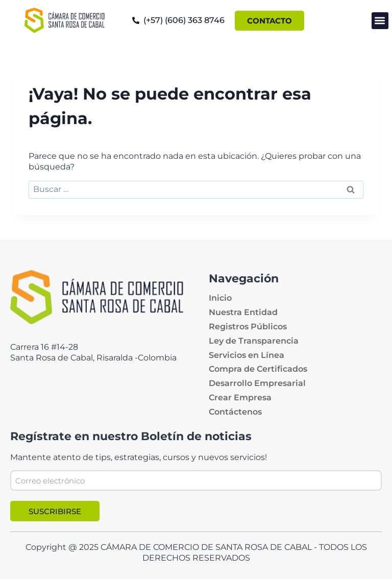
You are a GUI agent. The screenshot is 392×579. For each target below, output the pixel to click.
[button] (380, 21)
